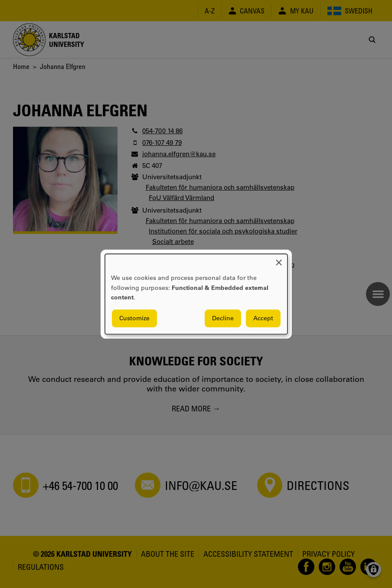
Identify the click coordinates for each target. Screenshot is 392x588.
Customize (134, 318)
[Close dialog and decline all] (279, 259)
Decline (223, 318)
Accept (263, 318)
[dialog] (196, 294)
